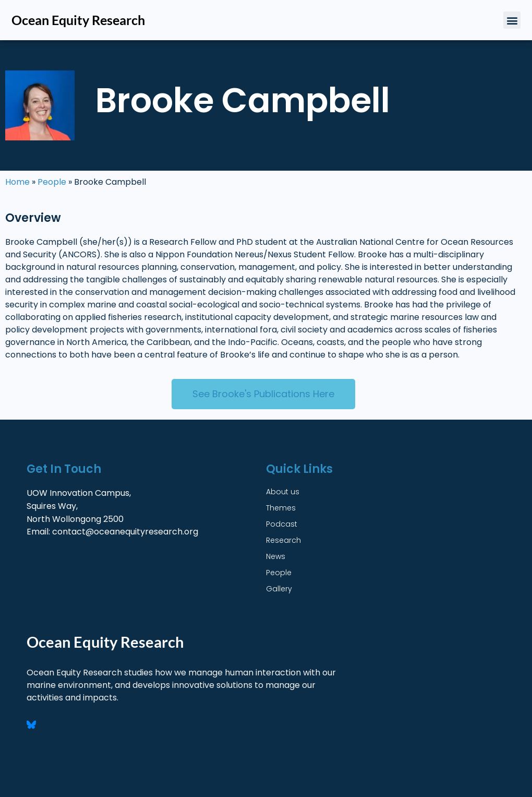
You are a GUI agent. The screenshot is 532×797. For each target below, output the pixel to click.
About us (283, 492)
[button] (512, 20)
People (52, 182)
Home (17, 182)
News (276, 556)
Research (283, 540)
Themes (281, 508)
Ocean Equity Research (78, 20)
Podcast (282, 524)
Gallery (279, 589)
